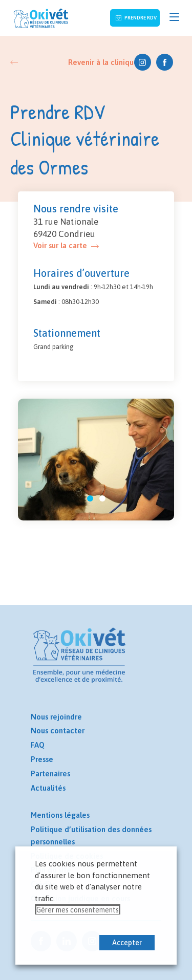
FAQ (38, 745)
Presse (42, 759)
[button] (90, 498)
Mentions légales (60, 815)
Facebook (165, 62)
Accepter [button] (127, 943)
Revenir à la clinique (103, 62)
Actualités (48, 788)
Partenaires (50, 774)
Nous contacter (58, 731)
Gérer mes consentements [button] (78, 910)
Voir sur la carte (60, 245)
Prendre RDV (140, 18)
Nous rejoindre (56, 717)
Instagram (143, 62)
